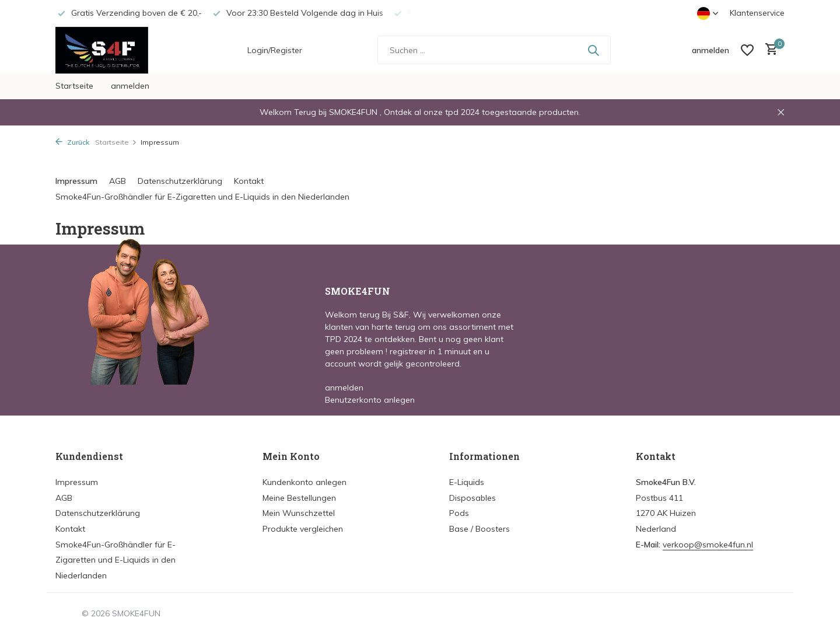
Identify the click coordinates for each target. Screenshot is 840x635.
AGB (118, 181)
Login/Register (275, 50)
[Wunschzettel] (747, 50)
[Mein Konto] (710, 50)
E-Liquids (467, 482)
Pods (459, 513)
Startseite (74, 86)
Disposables (473, 498)
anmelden (130, 86)
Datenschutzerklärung (180, 181)
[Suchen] (494, 50)
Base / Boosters (480, 529)
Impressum (76, 181)
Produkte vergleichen (303, 529)
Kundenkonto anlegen (304, 482)
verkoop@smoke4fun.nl (708, 545)
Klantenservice (757, 13)
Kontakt (249, 181)
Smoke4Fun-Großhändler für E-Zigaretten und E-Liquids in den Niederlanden (202, 197)
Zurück (72, 142)
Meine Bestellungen (299, 498)
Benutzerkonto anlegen (370, 400)
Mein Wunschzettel (299, 513)
